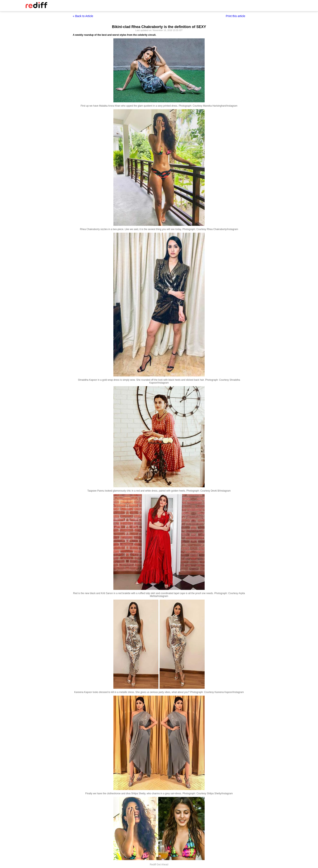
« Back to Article (83, 16)
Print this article (235, 16)
